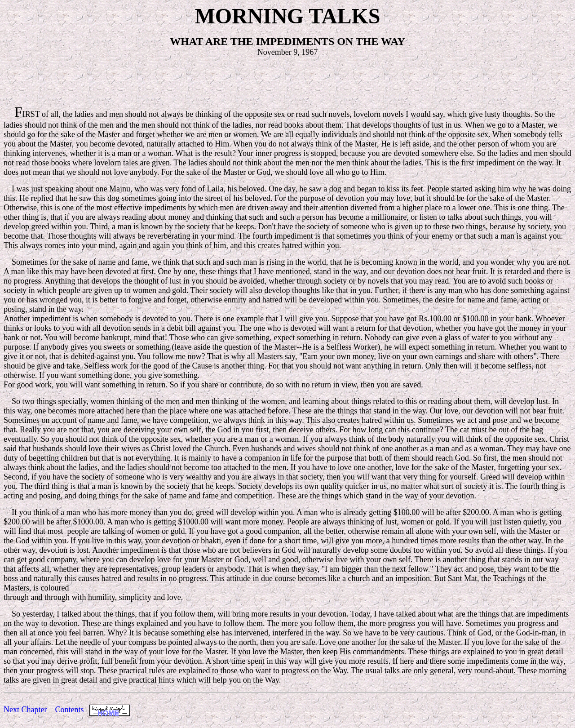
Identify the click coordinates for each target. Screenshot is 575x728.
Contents (70, 710)
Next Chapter (25, 710)
